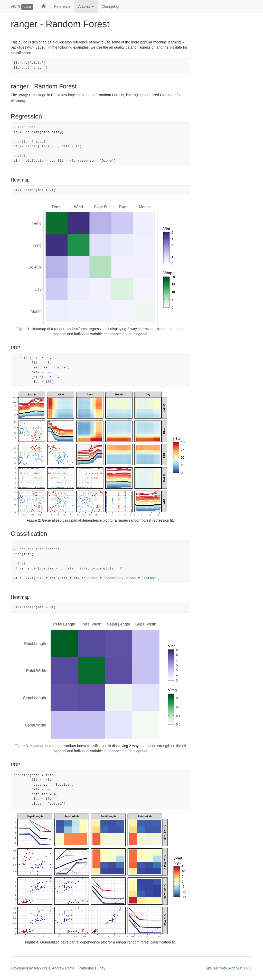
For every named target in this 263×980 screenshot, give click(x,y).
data (18, 554)
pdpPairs (22, 358)
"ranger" (37, 68)
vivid (15, 6)
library (21, 63)
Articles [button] (86, 6)
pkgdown (235, 968)
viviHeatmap (25, 190)
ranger (31, 146)
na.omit (32, 132)
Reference (62, 6)
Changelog (110, 6)
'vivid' (37, 63)
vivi (29, 161)
